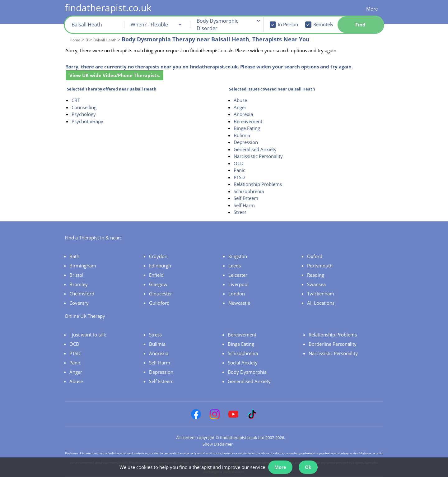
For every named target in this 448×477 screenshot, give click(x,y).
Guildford (159, 303)
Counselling (84, 107)
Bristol (76, 275)
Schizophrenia (249, 191)
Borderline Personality (333, 344)
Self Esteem (246, 198)
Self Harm (244, 205)
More (372, 9)
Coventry (79, 303)
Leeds (235, 266)
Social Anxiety (243, 363)
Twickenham (321, 294)
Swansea (316, 284)
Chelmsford (82, 294)
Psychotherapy (87, 121)
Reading (316, 275)
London (237, 294)
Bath (74, 256)
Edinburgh (160, 266)
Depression (246, 142)
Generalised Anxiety (255, 149)
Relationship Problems (258, 184)
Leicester (238, 275)
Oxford (315, 256)
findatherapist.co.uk (108, 8)
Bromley (79, 284)
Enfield (156, 275)
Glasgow (158, 284)
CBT (76, 100)
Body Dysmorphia (247, 372)
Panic (239, 170)
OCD (239, 163)
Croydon (158, 256)
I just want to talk (88, 335)
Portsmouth (320, 266)
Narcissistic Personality (258, 156)
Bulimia (242, 135)
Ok (308, 467)
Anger (240, 107)
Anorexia (243, 114)
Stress (240, 212)
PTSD (239, 177)
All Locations (321, 303)
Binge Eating (247, 128)
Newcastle (239, 303)
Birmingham (83, 266)
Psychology (84, 114)
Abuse (240, 100)
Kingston (238, 256)
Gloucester (161, 294)
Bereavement (248, 121)
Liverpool (238, 284)
